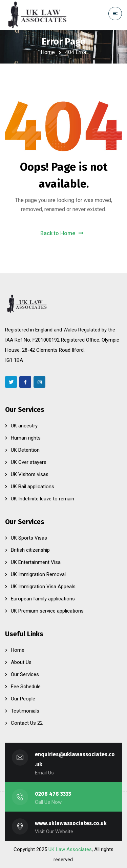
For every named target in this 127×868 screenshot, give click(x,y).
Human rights (26, 438)
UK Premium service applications (47, 611)
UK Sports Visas (29, 538)
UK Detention (25, 450)
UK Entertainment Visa (36, 562)
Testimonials (25, 711)
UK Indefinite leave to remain (43, 499)
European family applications (43, 599)
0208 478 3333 (53, 794)
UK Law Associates (70, 849)
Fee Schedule (26, 687)
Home (48, 52)
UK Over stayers (29, 462)
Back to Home (62, 233)
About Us (21, 662)
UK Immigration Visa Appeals (43, 587)
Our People (23, 699)
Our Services (25, 674)
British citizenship (30, 550)
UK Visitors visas (30, 474)
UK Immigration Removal (38, 574)
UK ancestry (24, 426)
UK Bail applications (33, 487)
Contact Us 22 (27, 723)
